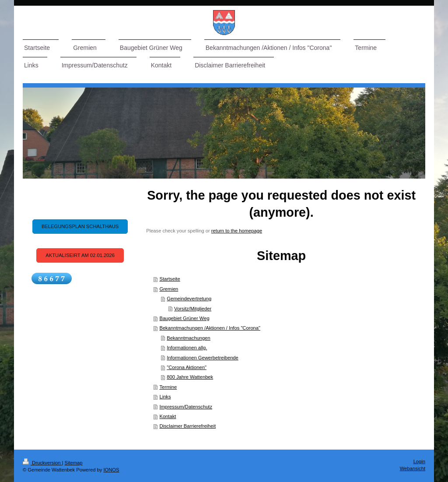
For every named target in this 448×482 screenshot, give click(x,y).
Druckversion (42, 463)
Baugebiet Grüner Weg (184, 318)
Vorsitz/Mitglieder (193, 309)
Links (165, 397)
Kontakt (168, 416)
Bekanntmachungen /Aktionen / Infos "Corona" (210, 328)
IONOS (111, 470)
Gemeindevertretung (189, 299)
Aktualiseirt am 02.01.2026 (80, 255)
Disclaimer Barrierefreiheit (187, 426)
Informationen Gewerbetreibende (203, 358)
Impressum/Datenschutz (186, 407)
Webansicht (413, 468)
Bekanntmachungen (189, 338)
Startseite (170, 279)
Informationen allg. (187, 348)
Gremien (169, 289)
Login (419, 461)
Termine (168, 387)
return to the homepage (237, 231)
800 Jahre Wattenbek (190, 377)
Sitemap (74, 463)
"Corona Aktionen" (187, 367)
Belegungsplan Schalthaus (80, 226)
